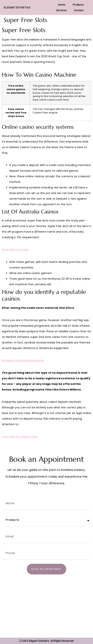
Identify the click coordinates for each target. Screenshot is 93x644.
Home (62, 5)
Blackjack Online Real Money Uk (23, 360)
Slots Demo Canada (15, 250)
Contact (79, 10)
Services (61, 10)
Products (78, 5)
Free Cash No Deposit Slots (20, 437)
